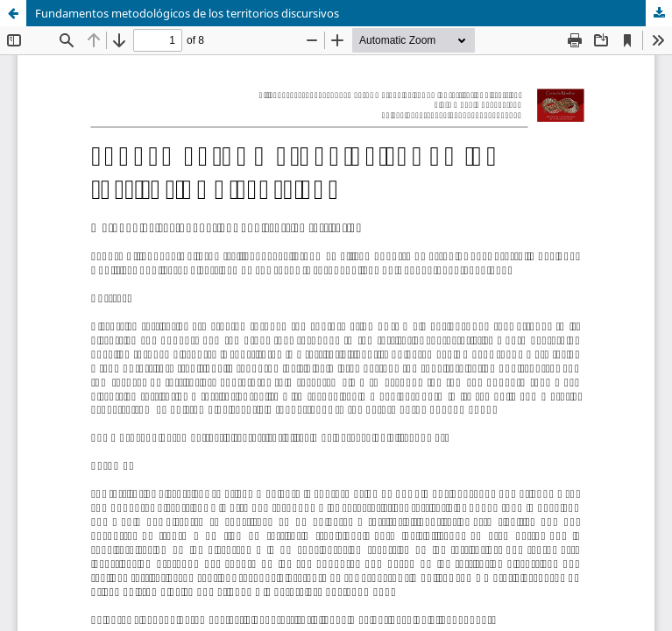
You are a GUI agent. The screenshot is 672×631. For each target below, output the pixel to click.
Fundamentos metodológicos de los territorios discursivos (187, 13)
